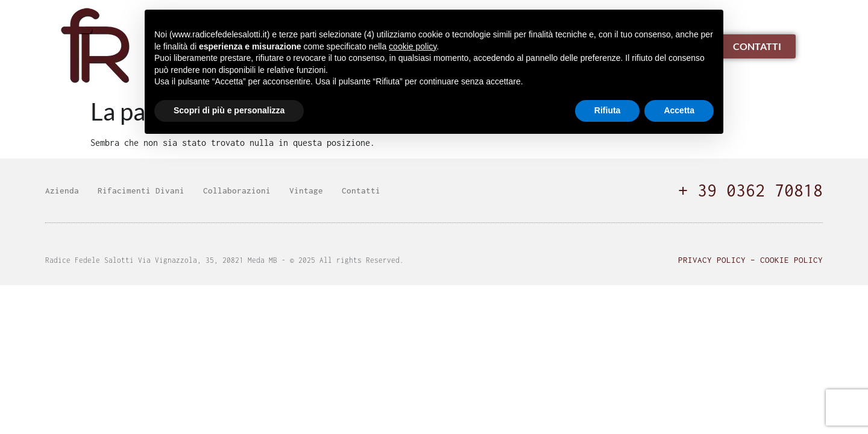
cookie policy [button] (413, 46)
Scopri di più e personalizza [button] (229, 110)
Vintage (306, 190)
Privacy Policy (712, 260)
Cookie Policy (791, 260)
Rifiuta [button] (608, 110)
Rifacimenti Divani (141, 190)
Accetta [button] (679, 110)
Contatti (361, 190)
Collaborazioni (237, 190)
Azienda (62, 190)
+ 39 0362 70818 (750, 190)
